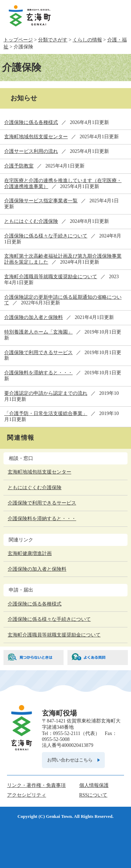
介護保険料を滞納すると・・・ (38, 373)
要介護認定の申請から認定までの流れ (46, 393)
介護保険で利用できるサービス (38, 353)
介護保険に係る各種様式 (31, 122)
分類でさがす (53, 40)
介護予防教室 (19, 166)
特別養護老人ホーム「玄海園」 (38, 332)
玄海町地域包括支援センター (36, 137)
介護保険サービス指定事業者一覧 (41, 201)
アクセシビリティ (27, 795)
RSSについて (93, 795)
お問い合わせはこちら (70, 760)
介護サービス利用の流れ (31, 151)
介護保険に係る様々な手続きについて (46, 236)
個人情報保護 (94, 785)
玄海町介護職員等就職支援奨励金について (51, 277)
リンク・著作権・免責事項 (36, 785)
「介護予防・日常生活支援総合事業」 (46, 413)
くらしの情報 (87, 40)
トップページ (18, 40)
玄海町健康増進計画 (30, 553)
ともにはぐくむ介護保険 (31, 221)
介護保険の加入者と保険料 (34, 317)
